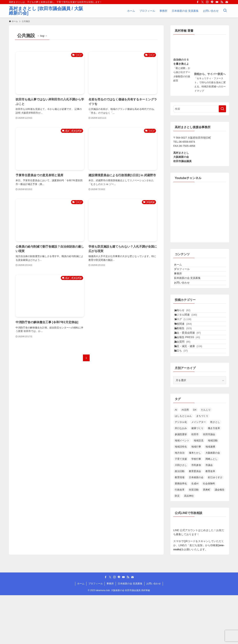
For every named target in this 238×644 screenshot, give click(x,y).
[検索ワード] (200, 109)
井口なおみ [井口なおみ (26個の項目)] (181, 477)
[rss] (222, 2)
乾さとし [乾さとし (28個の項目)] (215, 471)
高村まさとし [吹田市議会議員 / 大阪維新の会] (46, 11)
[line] (212, 2)
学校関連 (187, 351)
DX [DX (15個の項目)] (195, 459)
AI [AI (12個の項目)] (176, 459)
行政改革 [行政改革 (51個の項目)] (180, 538)
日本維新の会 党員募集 (191, 289)
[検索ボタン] (225, 11)
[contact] (227, 2)
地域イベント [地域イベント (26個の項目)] (182, 489)
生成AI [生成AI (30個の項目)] (195, 532)
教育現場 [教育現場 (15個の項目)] (180, 526)
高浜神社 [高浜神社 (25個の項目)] (189, 545)
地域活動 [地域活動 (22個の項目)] (213, 489)
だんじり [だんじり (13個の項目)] (206, 459)
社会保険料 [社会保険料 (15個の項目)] (209, 532)
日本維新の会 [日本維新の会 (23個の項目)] (196, 526)
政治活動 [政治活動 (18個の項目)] (180, 520)
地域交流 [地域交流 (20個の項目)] (199, 489)
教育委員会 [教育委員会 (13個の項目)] (195, 520)
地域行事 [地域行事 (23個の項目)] (196, 495)
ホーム (181, 266)
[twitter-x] (202, 2)
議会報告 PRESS (191, 375)
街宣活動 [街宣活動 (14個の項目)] (194, 538)
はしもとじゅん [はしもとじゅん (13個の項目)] (183, 465)
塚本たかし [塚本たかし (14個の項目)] (195, 502)
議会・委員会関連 (191, 367)
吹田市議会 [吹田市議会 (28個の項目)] (209, 483)
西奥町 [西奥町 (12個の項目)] (207, 538)
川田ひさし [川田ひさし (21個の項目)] (181, 514)
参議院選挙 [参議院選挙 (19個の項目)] (181, 483)
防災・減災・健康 (192, 390)
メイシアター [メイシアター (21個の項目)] (199, 471)
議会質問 (186, 382)
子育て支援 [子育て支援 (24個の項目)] (181, 508)
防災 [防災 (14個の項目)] (177, 545)
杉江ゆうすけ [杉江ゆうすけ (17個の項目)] (215, 526)
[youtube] (217, 2)
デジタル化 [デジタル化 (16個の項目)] (181, 471)
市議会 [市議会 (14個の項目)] (209, 514)
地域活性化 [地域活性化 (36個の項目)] (181, 495)
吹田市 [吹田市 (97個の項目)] (195, 483)
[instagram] (207, 2)
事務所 (181, 282)
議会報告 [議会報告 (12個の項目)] (220, 538)
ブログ (186, 344)
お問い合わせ (185, 297)
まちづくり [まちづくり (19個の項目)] (202, 465)
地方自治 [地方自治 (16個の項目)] (180, 502)
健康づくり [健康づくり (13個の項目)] (197, 477)
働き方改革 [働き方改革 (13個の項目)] (214, 477)
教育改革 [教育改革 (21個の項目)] (210, 520)
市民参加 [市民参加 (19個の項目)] (196, 514)
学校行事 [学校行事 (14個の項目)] (196, 508)
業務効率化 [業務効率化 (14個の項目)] (181, 532)
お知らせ (186, 328)
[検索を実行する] (222, 109)
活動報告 (187, 359)
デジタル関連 (189, 336)
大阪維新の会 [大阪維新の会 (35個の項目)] (213, 502)
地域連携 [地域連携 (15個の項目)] (210, 495)
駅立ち (185, 398)
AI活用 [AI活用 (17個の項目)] (185, 459)
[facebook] (198, 2)
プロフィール (185, 274)
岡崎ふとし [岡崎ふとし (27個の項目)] (212, 508)
